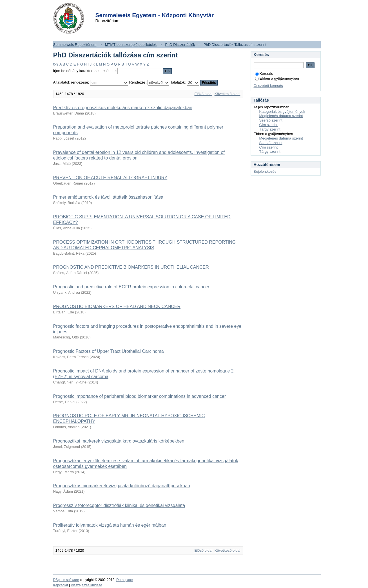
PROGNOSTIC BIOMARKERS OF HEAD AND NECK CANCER (117, 307)
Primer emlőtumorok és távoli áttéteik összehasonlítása (108, 197)
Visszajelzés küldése (86, 585)
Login (174, 8)
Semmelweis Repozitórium (75, 45)
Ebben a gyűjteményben (277, 78)
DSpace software (66, 580)
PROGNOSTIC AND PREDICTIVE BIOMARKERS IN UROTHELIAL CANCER (131, 267)
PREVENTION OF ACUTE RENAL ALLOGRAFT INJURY (110, 178)
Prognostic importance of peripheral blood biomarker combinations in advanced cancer (140, 396)
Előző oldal (203, 94)
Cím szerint (269, 125)
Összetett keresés (268, 86)
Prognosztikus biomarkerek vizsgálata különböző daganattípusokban (122, 486)
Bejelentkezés (265, 171)
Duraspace (124, 580)
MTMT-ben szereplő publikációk (131, 45)
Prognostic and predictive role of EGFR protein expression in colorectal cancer (131, 287)
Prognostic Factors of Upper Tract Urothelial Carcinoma (109, 351)
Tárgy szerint (270, 129)
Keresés (264, 74)
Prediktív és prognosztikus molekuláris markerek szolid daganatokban (123, 108)
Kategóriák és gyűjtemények (282, 112)
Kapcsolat (61, 585)
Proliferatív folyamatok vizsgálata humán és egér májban (110, 525)
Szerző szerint (271, 120)
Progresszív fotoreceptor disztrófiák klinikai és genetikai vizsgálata (119, 505)
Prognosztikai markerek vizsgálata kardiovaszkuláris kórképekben (119, 441)
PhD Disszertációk (180, 45)
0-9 (56, 64)
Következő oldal (228, 94)
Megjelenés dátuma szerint (281, 116)
